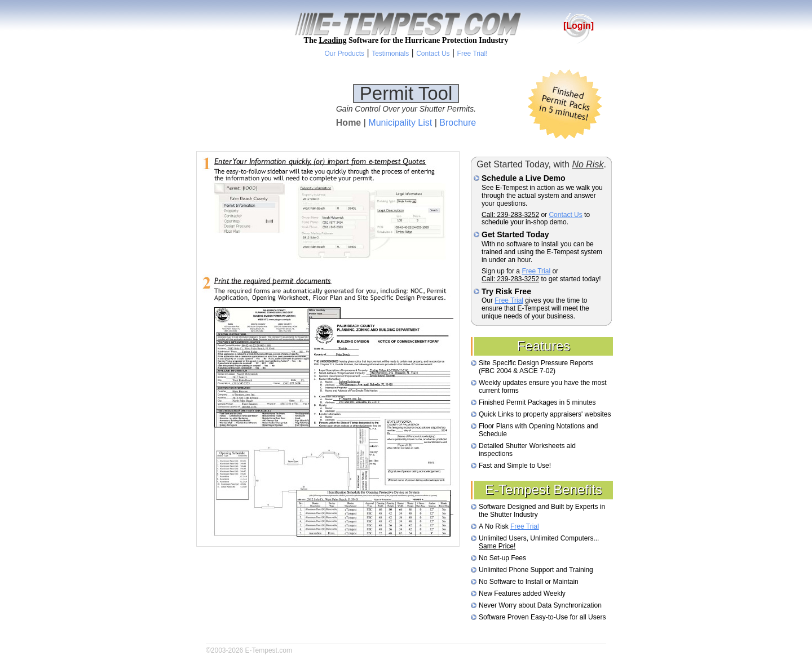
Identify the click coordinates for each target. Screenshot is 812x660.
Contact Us (565, 215)
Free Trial (536, 271)
